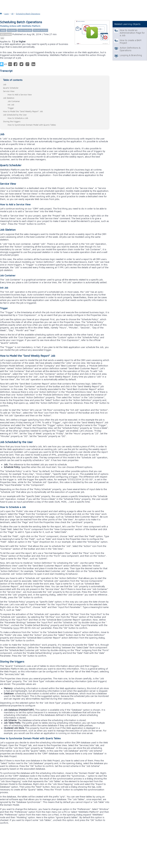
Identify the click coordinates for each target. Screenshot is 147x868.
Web (3, 30)
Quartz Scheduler (11, 88)
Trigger (11, 108)
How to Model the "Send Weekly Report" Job (23, 111)
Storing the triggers (12, 121)
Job (2, 38)
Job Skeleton (9, 98)
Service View (9, 91)
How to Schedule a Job (18, 118)
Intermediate (25, 30)
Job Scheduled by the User (15, 115)
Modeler (12, 30)
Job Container (14, 101)
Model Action (41, 30)
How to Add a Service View (20, 95)
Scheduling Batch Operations (28, 14)
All (12, 14)
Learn (7, 14)
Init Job (11, 105)
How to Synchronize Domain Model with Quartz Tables (32, 125)
